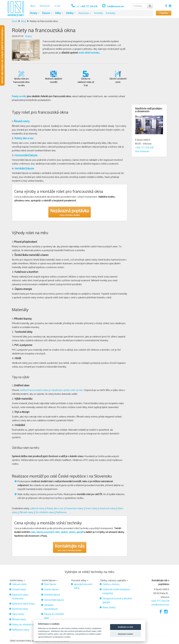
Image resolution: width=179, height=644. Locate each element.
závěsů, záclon (68, 532)
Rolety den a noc (55, 508)
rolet (33, 532)
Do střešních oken (45, 512)
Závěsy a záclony (111, 584)
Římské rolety (27, 512)
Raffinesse (61, 512)
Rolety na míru (19, 96)
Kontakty (111, 13)
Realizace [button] (85, 13)
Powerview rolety (75, 508)
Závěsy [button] (71, 13)
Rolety (29, 36)
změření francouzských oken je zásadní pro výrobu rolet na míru (51, 390)
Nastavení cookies (126, 634)
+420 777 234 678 (144, 148)
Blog (33, 6)
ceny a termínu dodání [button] (70, 212)
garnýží (80, 532)
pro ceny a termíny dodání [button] (70, 547)
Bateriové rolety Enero (23, 604)
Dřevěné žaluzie (52, 595)
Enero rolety (92, 508)
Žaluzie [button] (47, 13)
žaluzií (40, 532)
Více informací (142, 151)
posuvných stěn (52, 532)
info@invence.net (116, 6)
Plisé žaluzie (50, 584)
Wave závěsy (109, 607)
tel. (87, 6)
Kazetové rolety (108, 508)
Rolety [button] (35, 13)
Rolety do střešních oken (25, 625)
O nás (57, 6)
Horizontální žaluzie (54, 600)
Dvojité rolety (19, 589)
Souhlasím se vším (126, 627)
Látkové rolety (37, 508)
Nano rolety (18, 614)
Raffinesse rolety (21, 630)
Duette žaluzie (51, 589)
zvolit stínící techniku (89, 53)
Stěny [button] (59, 13)
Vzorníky (98, 13)
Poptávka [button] (164, 13)
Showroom (45, 6)
